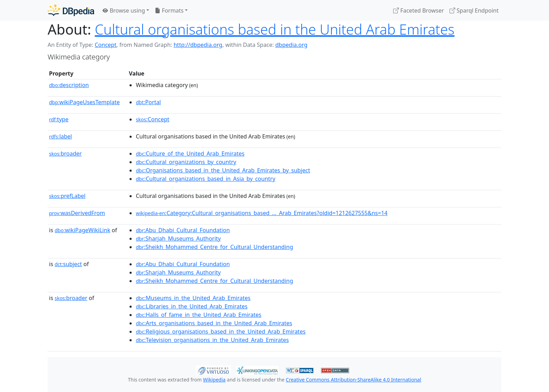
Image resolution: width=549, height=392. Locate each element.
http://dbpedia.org (198, 45)
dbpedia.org (291, 45)
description (69, 85)
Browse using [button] (124, 10)
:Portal (148, 102)
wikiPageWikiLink (82, 230)
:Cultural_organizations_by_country (186, 162)
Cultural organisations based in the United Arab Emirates (275, 29)
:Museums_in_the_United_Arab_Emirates (193, 298)
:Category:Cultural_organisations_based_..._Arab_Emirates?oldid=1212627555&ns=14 (262, 213)
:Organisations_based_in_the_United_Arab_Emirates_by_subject (223, 170)
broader (65, 154)
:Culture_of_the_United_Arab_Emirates (190, 154)
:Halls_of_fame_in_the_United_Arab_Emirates (199, 315)
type (59, 119)
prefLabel (67, 196)
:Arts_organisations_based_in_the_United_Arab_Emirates (214, 323)
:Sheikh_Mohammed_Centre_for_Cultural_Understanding (214, 247)
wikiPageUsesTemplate (84, 102)
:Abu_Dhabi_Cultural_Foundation (183, 230)
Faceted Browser (419, 10)
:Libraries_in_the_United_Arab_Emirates (192, 306)
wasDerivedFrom (77, 213)
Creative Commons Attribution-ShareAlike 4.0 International (353, 380)
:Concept (153, 119)
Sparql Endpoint (474, 10)
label (61, 136)
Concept (105, 45)
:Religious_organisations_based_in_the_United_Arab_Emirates (221, 332)
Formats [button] (169, 10)
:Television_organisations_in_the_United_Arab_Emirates (212, 340)
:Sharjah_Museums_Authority (178, 238)
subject (68, 264)
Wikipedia (214, 380)
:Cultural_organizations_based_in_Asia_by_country (206, 179)
